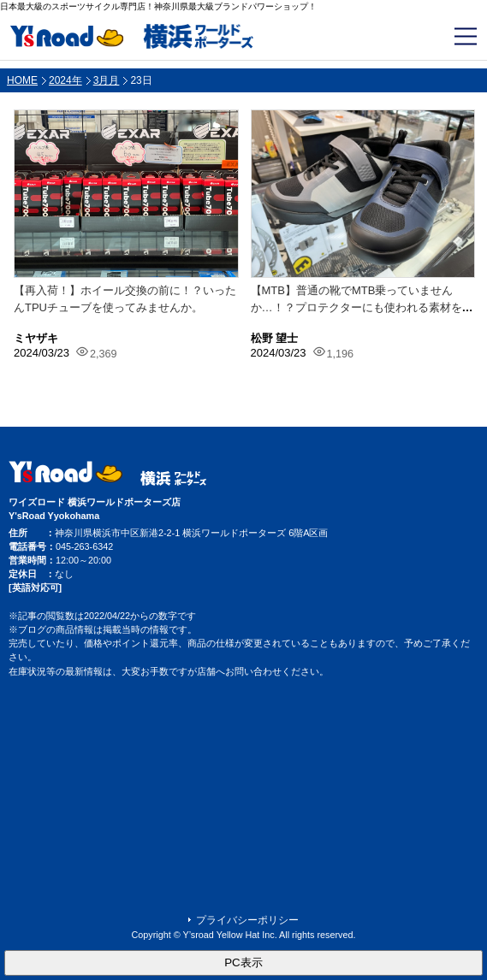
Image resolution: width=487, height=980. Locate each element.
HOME (22, 80)
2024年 (65, 80)
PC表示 (243, 962)
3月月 (107, 80)
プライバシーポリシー (247, 920)
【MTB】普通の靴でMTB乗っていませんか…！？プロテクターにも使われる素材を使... (356, 307)
